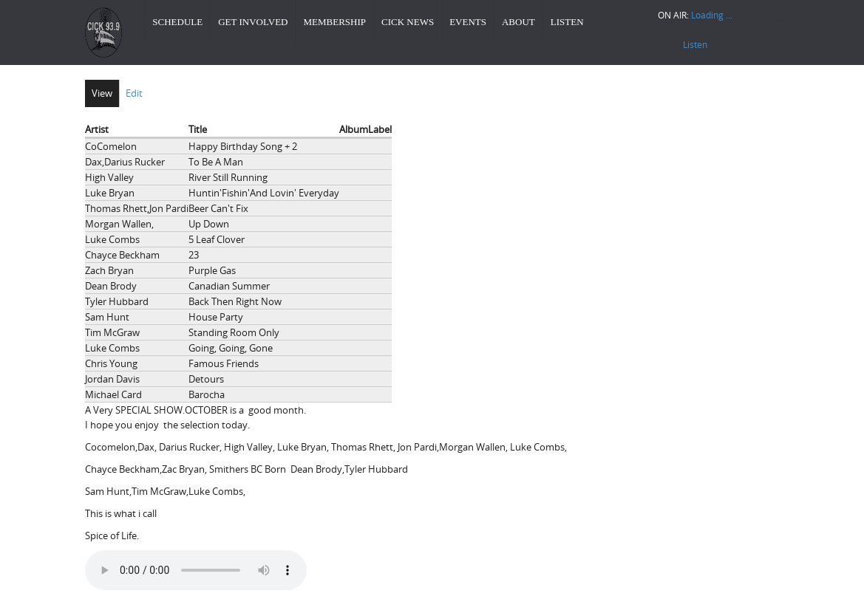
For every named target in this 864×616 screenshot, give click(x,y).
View (102, 93)
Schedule (177, 22)
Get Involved (253, 22)
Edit (134, 93)
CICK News (408, 22)
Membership (334, 22)
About (518, 22)
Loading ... (712, 15)
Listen (567, 22)
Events (468, 22)
